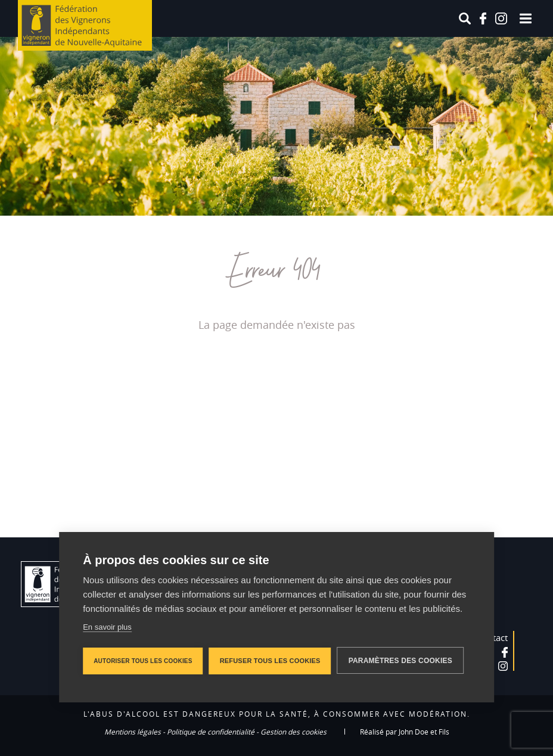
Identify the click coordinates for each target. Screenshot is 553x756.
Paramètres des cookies (400, 661)
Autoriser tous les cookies (143, 661)
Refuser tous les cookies (270, 661)
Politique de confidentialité (211, 732)
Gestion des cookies (293, 732)
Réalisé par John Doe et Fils (405, 732)
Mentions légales (133, 732)
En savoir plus (107, 627)
